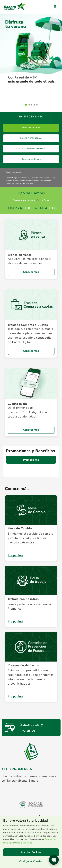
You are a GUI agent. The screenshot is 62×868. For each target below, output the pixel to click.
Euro (39, 200)
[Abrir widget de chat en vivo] (54, 860)
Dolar (46, 200)
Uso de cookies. (24, 843)
